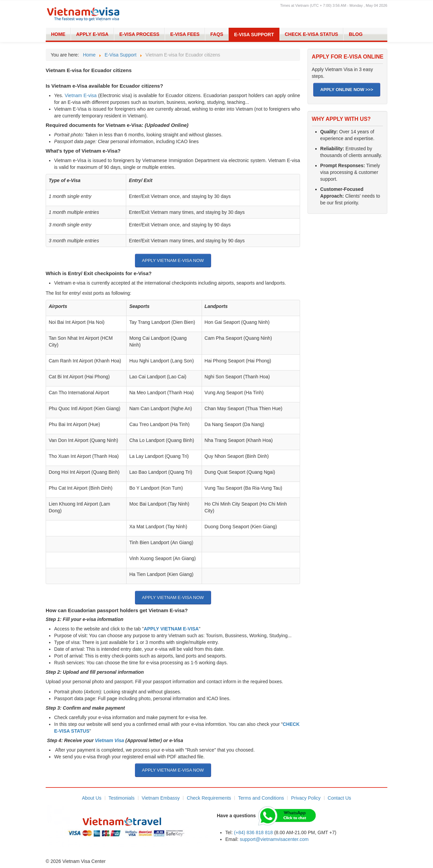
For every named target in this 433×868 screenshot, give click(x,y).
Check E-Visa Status (312, 34)
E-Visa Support (254, 35)
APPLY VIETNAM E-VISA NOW (173, 260)
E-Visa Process (140, 34)
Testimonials (122, 798)
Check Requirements (209, 798)
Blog (356, 34)
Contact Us (339, 798)
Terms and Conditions (261, 798)
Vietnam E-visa (81, 95)
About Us (92, 798)
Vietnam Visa (110, 740)
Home (58, 34)
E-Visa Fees (185, 34)
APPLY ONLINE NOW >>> (347, 90)
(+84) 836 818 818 (254, 832)
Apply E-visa (92, 34)
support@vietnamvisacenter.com (274, 839)
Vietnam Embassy (161, 798)
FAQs (217, 34)
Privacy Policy (306, 798)
